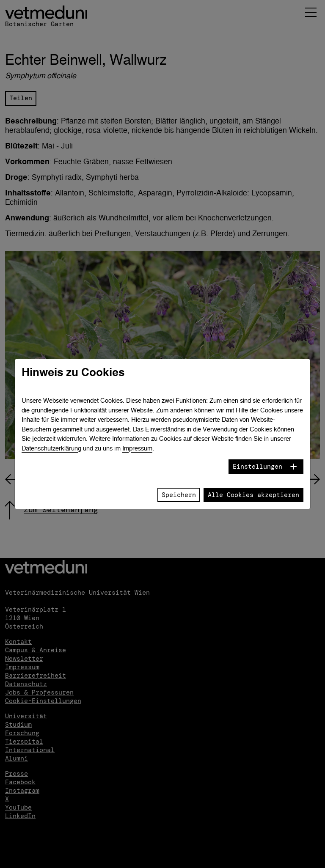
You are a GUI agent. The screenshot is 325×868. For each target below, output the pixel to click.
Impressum (137, 448)
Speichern (179, 495)
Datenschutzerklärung (51, 448)
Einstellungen (258, 467)
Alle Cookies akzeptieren (253, 495)
